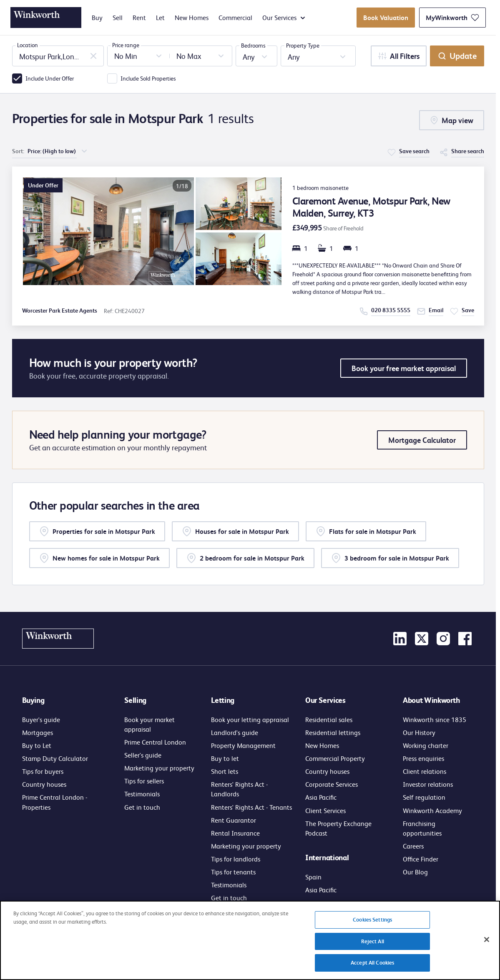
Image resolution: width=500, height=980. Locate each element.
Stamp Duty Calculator (55, 758)
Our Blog (415, 872)
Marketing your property (159, 768)
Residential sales (329, 719)
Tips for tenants (233, 872)
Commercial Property (335, 758)
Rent (139, 18)
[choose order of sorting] (58, 151)
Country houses (44, 784)
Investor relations (428, 784)
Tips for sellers (144, 781)
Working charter (426, 745)
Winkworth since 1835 (435, 719)
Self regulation (424, 797)
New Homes (192, 18)
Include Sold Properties (148, 78)
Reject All (373, 947)
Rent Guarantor (234, 820)
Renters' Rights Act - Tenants (251, 807)
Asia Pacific (321, 797)
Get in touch (142, 807)
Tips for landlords (236, 859)
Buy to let (225, 758)
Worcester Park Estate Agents (60, 310)
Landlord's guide (235, 732)
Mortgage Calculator (422, 440)
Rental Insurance (235, 833)
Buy (97, 18)
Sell (118, 18)
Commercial (235, 18)
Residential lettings (333, 732)
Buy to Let (37, 745)
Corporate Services (332, 784)
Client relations (425, 771)
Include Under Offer (50, 78)
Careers (413, 846)
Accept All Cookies (372, 968)
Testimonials (142, 794)
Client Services (325, 810)
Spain (313, 877)
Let (160, 18)
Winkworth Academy (432, 810)
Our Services (284, 18)
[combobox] (58, 56)
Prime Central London (155, 742)
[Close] (487, 945)
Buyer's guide (41, 719)
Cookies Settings (372, 925)
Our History (419, 732)
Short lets (225, 771)
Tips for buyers (43, 771)
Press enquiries (423, 758)
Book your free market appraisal (404, 368)
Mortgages (38, 732)
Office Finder (421, 859)
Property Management (243, 745)
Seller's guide (143, 755)
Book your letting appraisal (250, 719)
